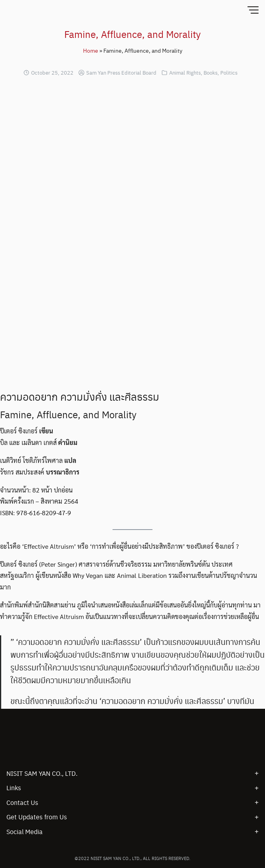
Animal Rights (185, 72)
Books (211, 72)
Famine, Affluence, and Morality (132, 34)
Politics (229, 72)
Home (91, 50)
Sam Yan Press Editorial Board (121, 72)
